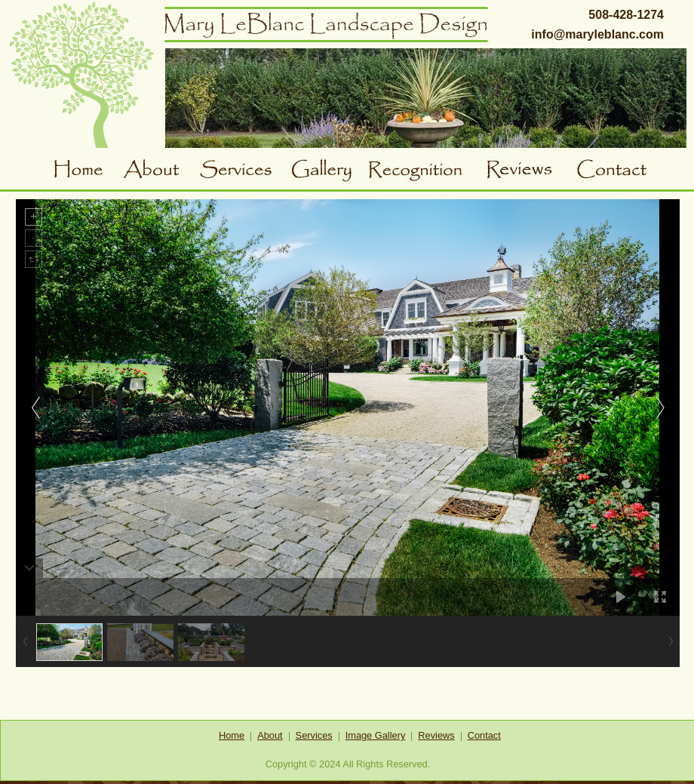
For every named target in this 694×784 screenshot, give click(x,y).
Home (88, 171)
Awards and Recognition (427, 171)
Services (243, 171)
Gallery (328, 171)
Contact (616, 171)
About (161, 171)
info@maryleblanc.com (597, 34)
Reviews (531, 171)
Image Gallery (376, 735)
